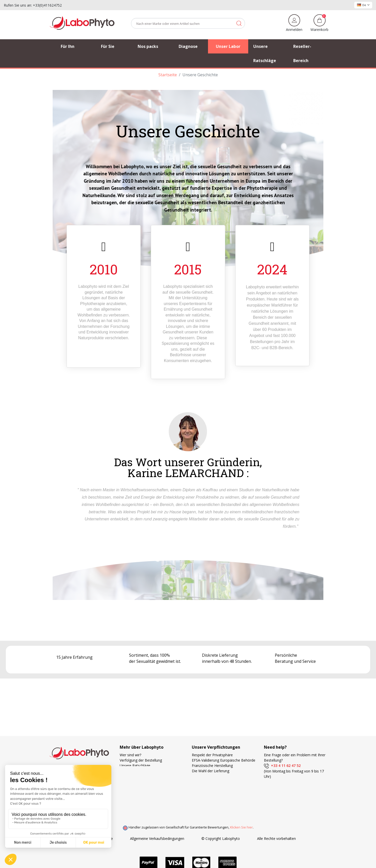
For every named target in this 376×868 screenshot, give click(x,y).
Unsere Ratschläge (135, 766)
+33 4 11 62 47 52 (282, 766)
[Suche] (188, 23)
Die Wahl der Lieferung (211, 771)
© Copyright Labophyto (221, 838)
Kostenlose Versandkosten (214, 776)
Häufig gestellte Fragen (139, 776)
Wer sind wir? (130, 755)
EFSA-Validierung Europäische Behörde (224, 760)
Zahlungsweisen (205, 781)
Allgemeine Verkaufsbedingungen (157, 838)
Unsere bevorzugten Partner (143, 771)
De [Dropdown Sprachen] (363, 5)
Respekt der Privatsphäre (212, 755)
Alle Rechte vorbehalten (276, 838)
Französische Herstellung (212, 766)
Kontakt (126, 781)
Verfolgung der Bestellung (141, 760)
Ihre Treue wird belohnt (211, 787)
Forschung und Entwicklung (214, 792)
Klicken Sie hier (241, 827)
